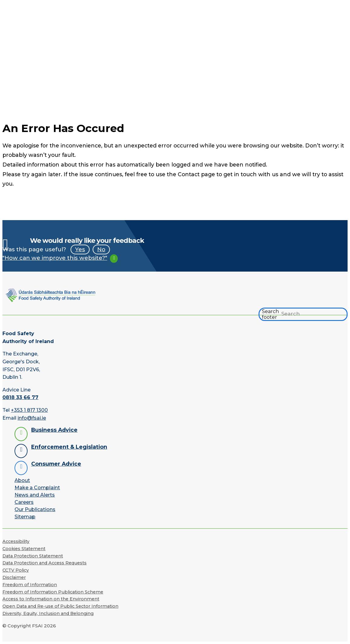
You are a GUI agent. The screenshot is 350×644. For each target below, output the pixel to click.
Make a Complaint (37, 488)
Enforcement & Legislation (69, 447)
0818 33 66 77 (20, 397)
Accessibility (16, 541)
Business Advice (54, 430)
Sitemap (25, 517)
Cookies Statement (24, 549)
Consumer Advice (56, 464)
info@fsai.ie (32, 418)
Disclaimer (14, 577)
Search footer (270, 314)
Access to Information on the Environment (51, 599)
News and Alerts (35, 495)
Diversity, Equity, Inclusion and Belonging (48, 613)
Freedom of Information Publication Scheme (53, 592)
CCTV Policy (16, 570)
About (22, 480)
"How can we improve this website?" (55, 258)
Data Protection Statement (33, 556)
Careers (24, 502)
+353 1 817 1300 (29, 410)
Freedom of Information (30, 585)
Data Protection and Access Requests (45, 563)
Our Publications (35, 509)
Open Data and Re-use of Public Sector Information (60, 606)
